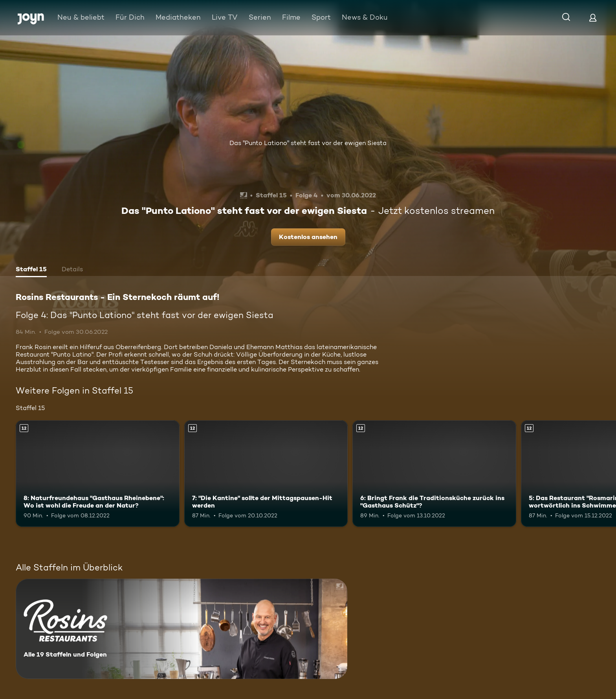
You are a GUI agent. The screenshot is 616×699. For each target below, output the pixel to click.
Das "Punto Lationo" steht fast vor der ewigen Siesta (308, 143)
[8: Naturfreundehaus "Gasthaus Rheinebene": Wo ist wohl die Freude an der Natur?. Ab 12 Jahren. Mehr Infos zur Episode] (98, 474)
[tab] (31, 270)
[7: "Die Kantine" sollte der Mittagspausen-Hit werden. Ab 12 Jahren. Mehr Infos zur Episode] (266, 474)
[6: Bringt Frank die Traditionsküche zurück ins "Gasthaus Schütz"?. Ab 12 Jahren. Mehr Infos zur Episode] (434, 474)
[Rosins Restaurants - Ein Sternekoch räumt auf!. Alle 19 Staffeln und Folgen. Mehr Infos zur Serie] (181, 629)
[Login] (593, 17)
